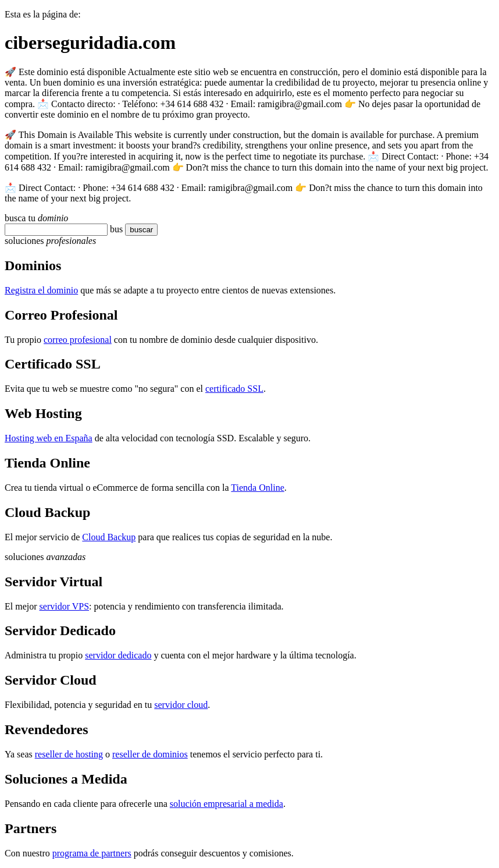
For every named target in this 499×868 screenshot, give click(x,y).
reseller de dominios (150, 754)
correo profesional (78, 340)
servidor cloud (181, 705)
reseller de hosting (69, 754)
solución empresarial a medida (227, 804)
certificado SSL (234, 389)
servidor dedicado (118, 655)
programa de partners (92, 853)
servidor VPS (65, 606)
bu (115, 229)
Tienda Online (257, 488)
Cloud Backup (109, 537)
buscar (138, 230)
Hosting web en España (49, 438)
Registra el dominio (41, 290)
